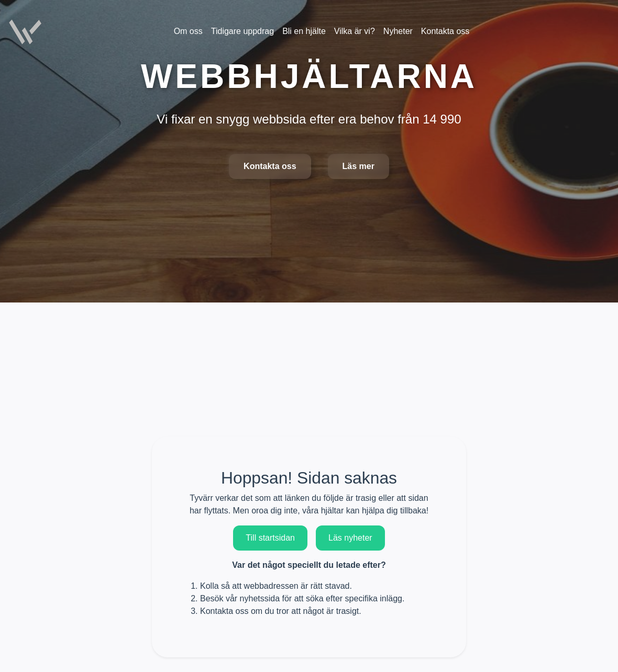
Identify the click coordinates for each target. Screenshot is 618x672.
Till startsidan (270, 538)
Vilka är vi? (355, 31)
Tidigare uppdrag (242, 31)
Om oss (188, 31)
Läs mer (358, 166)
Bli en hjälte (304, 31)
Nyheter (398, 31)
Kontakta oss (270, 166)
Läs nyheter (350, 538)
